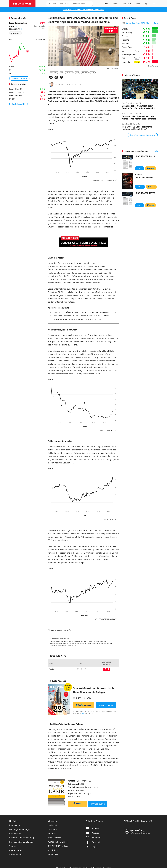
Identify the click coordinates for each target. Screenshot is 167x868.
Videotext (14, 846)
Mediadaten (15, 821)
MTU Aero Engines (128, 32)
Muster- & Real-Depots (58, 842)
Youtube (93, 833)
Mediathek (52, 825)
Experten (52, 833)
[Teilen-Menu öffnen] (51, 77)
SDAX (148, 23)
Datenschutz (15, 833)
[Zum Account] (115, 4)
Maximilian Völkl (75, 84)
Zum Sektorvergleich (19, 104)
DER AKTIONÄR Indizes (58, 846)
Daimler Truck (127, 47)
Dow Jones (54, 72)
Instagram (93, 837)
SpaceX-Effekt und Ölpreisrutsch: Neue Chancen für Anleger (94, 690)
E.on (124, 51)
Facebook (93, 842)
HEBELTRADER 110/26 (145, 156)
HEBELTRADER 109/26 (145, 193)
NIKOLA (108, 430)
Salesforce (69, 72)
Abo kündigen (16, 854)
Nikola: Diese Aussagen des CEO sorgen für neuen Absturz (78, 319)
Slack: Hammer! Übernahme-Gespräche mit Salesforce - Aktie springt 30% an (85, 312)
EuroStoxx (154, 23)
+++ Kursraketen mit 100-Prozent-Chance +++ (83, 10)
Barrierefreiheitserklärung (22, 838)
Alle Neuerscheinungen (154, 151)
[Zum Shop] (106, 4)
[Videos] (138, 4)
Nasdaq (128, 23)
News (137, 51)
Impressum (14, 825)
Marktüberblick (54, 838)
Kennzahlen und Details (19, 78)
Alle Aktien (52, 821)
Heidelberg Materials (129, 55)
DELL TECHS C (106, 619)
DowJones (105, 180)
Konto (83, 713)
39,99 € (140, 187)
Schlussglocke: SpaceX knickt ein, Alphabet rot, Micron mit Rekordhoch (139, 117)
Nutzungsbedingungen (20, 829)
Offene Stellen (16, 850)
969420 (13, 26)
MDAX (143, 23)
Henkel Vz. (126, 40)
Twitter (92, 847)
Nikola (93, 72)
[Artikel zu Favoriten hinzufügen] (61, 77)
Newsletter (53, 829)
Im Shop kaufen (106, 705)
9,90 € (139, 168)
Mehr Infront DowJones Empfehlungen (143, 135)
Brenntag (125, 29)
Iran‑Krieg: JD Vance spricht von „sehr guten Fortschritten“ (137, 128)
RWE (124, 58)
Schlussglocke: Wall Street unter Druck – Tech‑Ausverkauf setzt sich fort (139, 107)
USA (61, 72)
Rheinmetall (126, 62)
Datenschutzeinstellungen (21, 842)
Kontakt (92, 828)
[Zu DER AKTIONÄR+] (127, 4)
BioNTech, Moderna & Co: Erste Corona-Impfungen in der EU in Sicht (82, 316)
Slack (77, 72)
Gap (110, 519)
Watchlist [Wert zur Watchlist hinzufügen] (16, 33)
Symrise (125, 36)
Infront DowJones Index (18, 23)
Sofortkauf (84, 705)
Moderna (85, 72)
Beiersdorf (126, 43)
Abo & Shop (53, 850)
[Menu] (154, 4)
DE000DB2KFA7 (16, 29)
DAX (123, 23)
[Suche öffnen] (49, 4)
